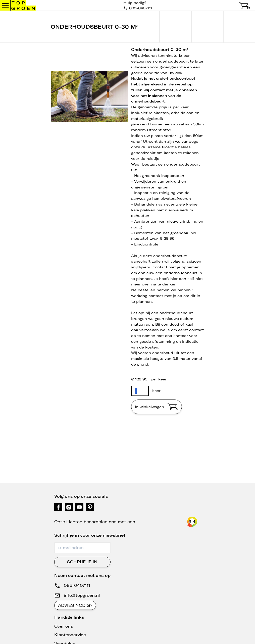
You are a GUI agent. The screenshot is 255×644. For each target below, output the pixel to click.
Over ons (64, 626)
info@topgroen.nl (82, 595)
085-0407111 (77, 585)
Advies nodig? (75, 605)
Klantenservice (70, 635)
